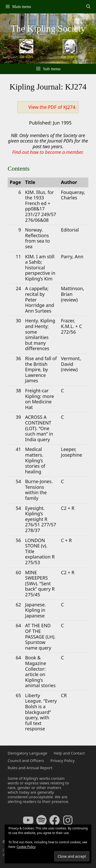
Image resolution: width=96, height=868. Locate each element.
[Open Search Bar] (88, 7)
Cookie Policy (26, 847)
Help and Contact (69, 753)
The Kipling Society (48, 29)
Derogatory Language (27, 753)
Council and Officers (26, 760)
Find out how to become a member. (48, 152)
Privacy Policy (63, 760)
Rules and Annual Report (30, 768)
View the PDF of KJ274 (52, 107)
